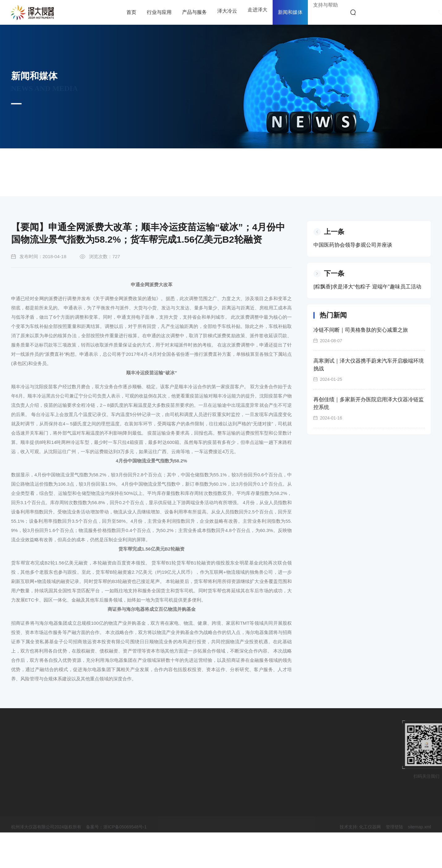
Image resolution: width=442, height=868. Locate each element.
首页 (50, 185)
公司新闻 (64, 166)
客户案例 (150, 161)
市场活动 (21, 161)
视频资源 (193, 161)
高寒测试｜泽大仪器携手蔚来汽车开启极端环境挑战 (372, 389)
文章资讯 (107, 161)
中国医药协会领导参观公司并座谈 (356, 269)
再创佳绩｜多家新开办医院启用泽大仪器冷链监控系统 (372, 428)
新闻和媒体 (291, 12)
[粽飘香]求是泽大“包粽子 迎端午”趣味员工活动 (371, 311)
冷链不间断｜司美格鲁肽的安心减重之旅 (364, 354)
